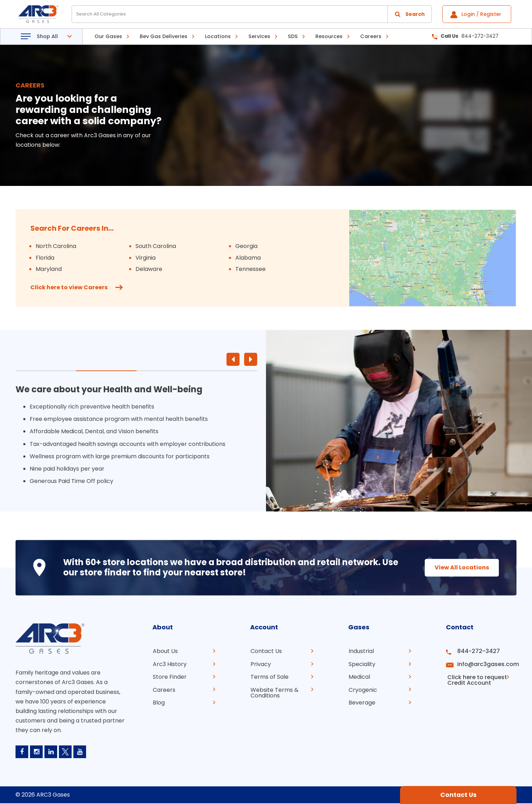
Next (251, 359)
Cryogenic (362, 689)
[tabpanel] (136, 437)
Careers (371, 36)
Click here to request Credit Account (475, 679)
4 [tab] (227, 371)
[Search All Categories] (252, 14)
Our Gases (108, 36)
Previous (233, 359)
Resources (329, 36)
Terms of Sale (269, 676)
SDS (293, 36)
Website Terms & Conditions (274, 692)
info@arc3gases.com (486, 664)
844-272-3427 (465, 36)
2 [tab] (106, 371)
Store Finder (169, 676)
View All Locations (458, 567)
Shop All (47, 36)
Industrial (361, 651)
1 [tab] (46, 371)
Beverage (362, 702)
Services (259, 36)
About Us (165, 651)
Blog (158, 702)
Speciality (362, 664)
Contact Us (266, 651)
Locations (218, 36)
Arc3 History (169, 664)
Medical (359, 676)
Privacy (260, 664)
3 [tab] (167, 371)
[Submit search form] (410, 14)
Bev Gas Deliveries (164, 36)
